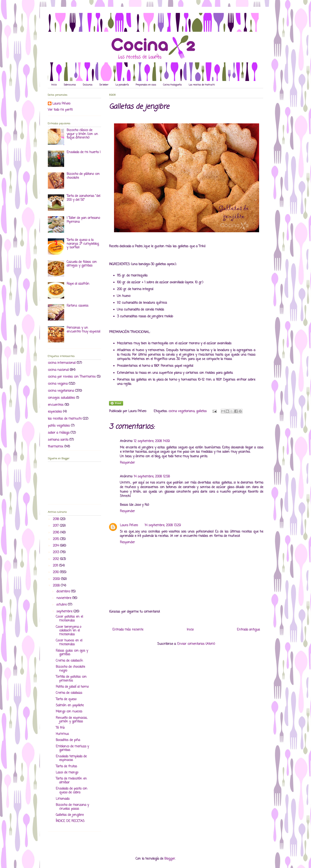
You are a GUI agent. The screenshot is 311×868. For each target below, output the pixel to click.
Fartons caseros (78, 306)
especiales (55, 412)
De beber (104, 85)
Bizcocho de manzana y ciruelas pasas (72, 807)
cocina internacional (62, 363)
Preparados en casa (146, 85)
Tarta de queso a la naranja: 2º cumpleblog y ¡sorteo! (83, 244)
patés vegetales (59, 426)
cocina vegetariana (181, 411)
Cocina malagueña (172, 85)
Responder (127, 463)
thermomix (56, 447)
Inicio (54, 85)
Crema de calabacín (69, 661)
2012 (56, 559)
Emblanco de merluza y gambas (72, 748)
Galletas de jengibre (70, 815)
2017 (56, 526)
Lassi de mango (67, 773)
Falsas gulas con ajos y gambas (72, 653)
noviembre (64, 598)
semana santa (58, 440)
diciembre (64, 592)
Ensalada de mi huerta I (84, 152)
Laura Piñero (129, 525)
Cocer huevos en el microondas (69, 643)
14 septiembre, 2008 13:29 (163, 525)
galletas (201, 411)
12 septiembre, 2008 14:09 (152, 441)
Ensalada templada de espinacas (71, 758)
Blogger (170, 859)
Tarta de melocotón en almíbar (71, 781)
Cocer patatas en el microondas (69, 619)
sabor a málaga (59, 433)
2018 (56, 519)
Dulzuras (88, 85)
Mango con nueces (69, 712)
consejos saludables (61, 398)
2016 (57, 533)
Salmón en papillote (70, 705)
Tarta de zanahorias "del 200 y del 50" (83, 198)
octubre (62, 605)
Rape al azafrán (78, 284)
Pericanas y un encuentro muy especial (83, 330)
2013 (56, 552)
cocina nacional (58, 370)
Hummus (62, 734)
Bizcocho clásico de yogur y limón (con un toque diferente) (82, 134)
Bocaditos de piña (68, 740)
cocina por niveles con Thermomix (72, 377)
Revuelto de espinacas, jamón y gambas (72, 720)
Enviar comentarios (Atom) (196, 644)
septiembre (65, 612)
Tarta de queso (66, 699)
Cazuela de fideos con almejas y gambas (82, 264)
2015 (56, 539)
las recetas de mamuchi (65, 419)
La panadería (122, 85)
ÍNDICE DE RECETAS (70, 821)
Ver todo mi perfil (60, 110)
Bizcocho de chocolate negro (70, 669)
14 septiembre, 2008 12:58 (152, 477)
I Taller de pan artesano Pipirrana (83, 220)
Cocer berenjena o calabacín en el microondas (68, 631)
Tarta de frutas (66, 767)
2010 (56, 572)
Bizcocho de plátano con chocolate (83, 176)
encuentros (56, 405)
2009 (57, 579)
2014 (56, 546)
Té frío (60, 728)
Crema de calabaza (69, 693)
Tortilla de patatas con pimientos (71, 679)
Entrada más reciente (128, 630)
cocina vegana (58, 384)
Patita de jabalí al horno (72, 687)
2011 (56, 566)
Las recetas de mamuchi (202, 85)
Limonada (63, 799)
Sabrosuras (70, 85)
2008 (57, 586)
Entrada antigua (248, 630)
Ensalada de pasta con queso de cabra (72, 791)
